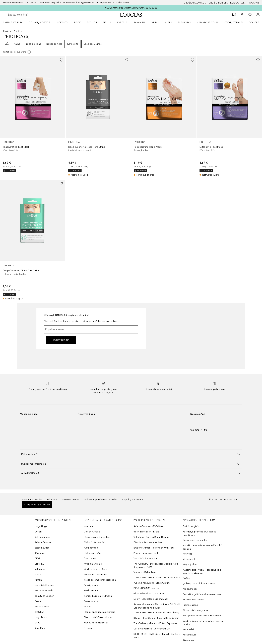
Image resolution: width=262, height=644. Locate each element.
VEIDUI (155, 22)
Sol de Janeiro (43, 537)
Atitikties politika (71, 500)
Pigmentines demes (194, 600)
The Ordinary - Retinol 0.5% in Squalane (155, 623)
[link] (33, 114)
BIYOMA (39, 612)
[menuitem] (15, 22)
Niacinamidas (190, 589)
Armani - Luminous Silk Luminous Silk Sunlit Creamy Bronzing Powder (157, 606)
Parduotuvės (238, 3)
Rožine (187, 578)
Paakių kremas (92, 585)
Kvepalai (123, 22)
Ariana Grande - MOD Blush (149, 526)
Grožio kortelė (218, 3)
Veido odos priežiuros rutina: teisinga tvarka (204, 623)
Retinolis (188, 554)
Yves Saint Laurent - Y (145, 558)
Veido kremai (91, 591)
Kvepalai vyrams (93, 564)
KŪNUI (169, 22)
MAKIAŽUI (140, 22)
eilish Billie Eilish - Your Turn (149, 594)
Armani (38, 580)
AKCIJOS (92, 22)
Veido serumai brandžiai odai (100, 580)
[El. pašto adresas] (91, 329)
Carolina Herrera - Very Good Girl (152, 629)
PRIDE (78, 22)
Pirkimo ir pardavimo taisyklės (101, 500)
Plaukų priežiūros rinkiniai (98, 617)
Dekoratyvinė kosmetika (97, 537)
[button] (131, 454)
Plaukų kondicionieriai (96, 623)
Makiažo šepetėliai (94, 542)
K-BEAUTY (62, 22)
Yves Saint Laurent (45, 585)
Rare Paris (40, 628)
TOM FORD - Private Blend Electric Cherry (156, 613)
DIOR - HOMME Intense (146, 588)
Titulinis (7, 31)
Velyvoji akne (190, 564)
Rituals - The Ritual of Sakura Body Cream (156, 618)
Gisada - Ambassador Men (148, 542)
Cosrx (38, 601)
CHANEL (39, 564)
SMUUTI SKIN (42, 607)
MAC (37, 623)
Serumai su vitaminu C (96, 575)
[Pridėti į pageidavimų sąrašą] (61, 60)
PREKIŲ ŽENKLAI (234, 22)
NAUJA (107, 22)
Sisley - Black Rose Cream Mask (151, 599)
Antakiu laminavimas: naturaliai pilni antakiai (202, 547)
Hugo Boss (41, 617)
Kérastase (40, 553)
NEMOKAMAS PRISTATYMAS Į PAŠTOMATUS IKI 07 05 (131, 8)
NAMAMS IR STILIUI (208, 22)
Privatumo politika (32, 500)
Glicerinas (188, 640)
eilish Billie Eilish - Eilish (146, 532)
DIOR (37, 558)
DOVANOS (254, 3)
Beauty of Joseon (44, 596)
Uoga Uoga (41, 526)
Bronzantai (90, 558)
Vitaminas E (189, 559)
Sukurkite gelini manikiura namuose (202, 594)
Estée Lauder (42, 548)
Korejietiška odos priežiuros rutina (202, 616)
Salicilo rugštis (191, 526)
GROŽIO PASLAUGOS (195, 3)
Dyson (38, 532)
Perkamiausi (189, 635)
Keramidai (188, 629)
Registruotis (61, 340)
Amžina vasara (13, 22)
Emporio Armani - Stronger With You (154, 548)
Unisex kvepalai (93, 532)
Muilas (88, 607)
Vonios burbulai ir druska (98, 596)
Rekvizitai (52, 500)
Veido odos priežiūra (96, 569)
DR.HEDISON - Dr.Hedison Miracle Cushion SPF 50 (157, 636)
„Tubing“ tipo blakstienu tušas (199, 584)
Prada (38, 575)
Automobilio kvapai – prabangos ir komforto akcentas (202, 572)
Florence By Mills (44, 591)
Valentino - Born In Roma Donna (151, 537)
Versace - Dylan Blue (145, 572)
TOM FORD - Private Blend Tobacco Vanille (157, 578)
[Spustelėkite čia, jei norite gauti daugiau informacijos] (17, 52)
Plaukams (184, 22)
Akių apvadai (91, 548)
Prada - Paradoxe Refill (146, 553)
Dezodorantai (92, 601)
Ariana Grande (43, 542)
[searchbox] (33, 15)
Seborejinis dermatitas (195, 540)
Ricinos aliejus (191, 605)
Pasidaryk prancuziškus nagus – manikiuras (200, 533)
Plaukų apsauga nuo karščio (100, 612)
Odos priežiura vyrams (195, 610)
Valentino (40, 569)
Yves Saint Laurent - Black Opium (152, 583)
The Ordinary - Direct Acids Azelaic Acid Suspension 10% (156, 566)
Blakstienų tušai (93, 553)
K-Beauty (89, 628)
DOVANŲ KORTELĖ (40, 22)
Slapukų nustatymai (133, 500)
